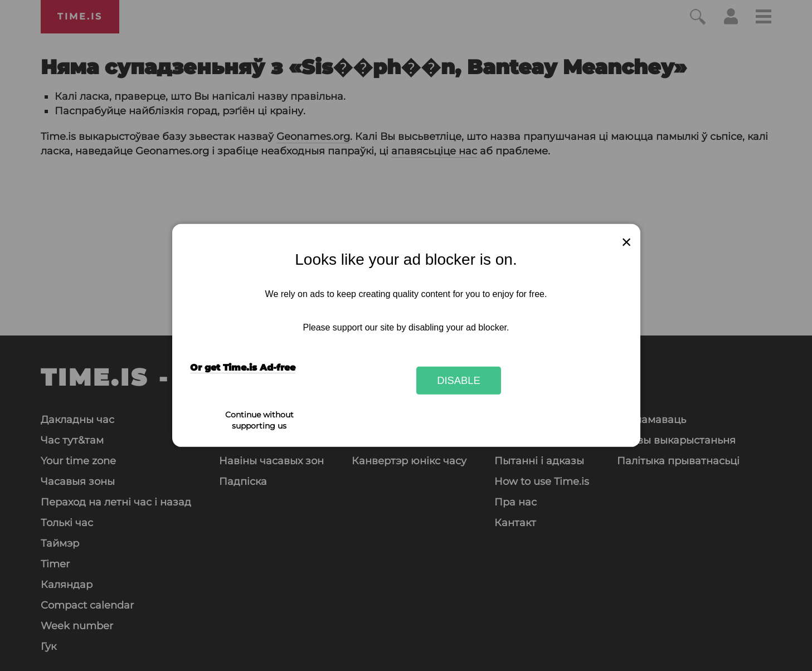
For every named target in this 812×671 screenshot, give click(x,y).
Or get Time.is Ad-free (243, 368)
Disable (459, 380)
